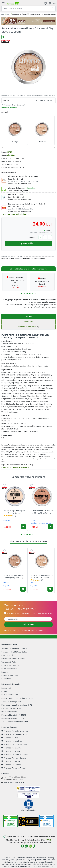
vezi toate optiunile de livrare (15, 214)
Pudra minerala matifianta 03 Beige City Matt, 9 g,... (15, 576)
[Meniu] (3, 3)
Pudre (8, 14)
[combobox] (28, 8)
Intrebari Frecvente (9, 669)
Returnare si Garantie (10, 665)
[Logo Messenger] (26, 846)
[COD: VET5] (28, 21)
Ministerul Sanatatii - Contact (13, 718)
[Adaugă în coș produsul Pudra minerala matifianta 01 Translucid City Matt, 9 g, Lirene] (50, 589)
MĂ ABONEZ (28, 625)
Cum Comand (7, 655)
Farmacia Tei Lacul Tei (12, 741)
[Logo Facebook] (22, 846)
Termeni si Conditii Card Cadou (14, 652)
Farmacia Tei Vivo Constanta (14, 744)
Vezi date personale (24, 630)
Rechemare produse (10, 675)
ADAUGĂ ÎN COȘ (28, 243)
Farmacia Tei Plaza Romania (14, 734)
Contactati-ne (7, 679)
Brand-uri (5, 672)
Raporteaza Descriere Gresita (15, 467)
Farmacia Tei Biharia (11, 751)
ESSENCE (7, 520)
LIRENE (10, 152)
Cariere (4, 691)
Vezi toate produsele (44, 100)
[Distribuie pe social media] (3, 37)
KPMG (48, 840)
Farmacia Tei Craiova (11, 765)
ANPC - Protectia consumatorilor (15, 722)
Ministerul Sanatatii (9, 712)
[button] (21, 294)
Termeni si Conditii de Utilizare (14, 648)
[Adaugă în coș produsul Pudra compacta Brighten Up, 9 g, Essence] (23, 527)
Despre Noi (6, 688)
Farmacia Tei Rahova (11, 748)
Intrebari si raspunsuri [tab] (28, 327)
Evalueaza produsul (9, 108)
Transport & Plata (9, 662)
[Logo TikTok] (34, 846)
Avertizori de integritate (11, 701)
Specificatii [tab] (28, 322)
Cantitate (33, 237)
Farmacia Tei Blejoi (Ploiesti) (14, 768)
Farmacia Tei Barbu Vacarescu (15, 731)
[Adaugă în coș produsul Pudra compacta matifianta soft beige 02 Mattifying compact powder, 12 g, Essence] (50, 527)
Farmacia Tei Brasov (11, 761)
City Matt (11, 155)
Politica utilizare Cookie (11, 695)
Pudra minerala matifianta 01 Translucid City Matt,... (42, 576)
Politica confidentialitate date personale (18, 698)
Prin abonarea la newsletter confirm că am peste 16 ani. (30, 613)
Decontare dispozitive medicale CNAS (17, 705)
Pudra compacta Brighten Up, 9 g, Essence (15, 512)
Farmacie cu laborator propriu (14, 659)
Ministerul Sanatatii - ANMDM (14, 715)
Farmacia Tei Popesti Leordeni (15, 754)
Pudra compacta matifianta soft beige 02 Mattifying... (42, 512)
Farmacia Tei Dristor (11, 738)
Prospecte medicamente (11, 708)
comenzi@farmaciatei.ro (14, 782)
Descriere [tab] (29, 316)
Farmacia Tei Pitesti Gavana (14, 758)
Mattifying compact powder (41, 523)
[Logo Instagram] (30, 846)
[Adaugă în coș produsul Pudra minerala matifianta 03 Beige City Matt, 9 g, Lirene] (23, 589)
